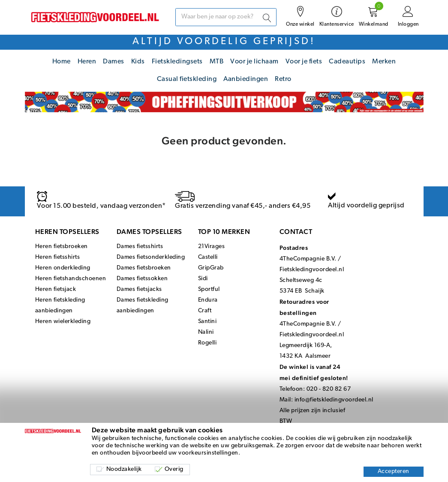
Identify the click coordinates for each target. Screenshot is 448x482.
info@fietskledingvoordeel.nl (334, 400)
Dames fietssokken (142, 279)
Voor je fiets (304, 62)
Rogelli (207, 343)
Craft (205, 311)
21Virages (212, 247)
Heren (87, 62)
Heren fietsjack (56, 289)
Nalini (206, 332)
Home (62, 62)
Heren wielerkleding (63, 322)
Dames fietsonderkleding (151, 257)
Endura (208, 300)
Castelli (208, 257)
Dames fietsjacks (139, 289)
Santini (207, 322)
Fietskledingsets (177, 62)
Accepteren (394, 472)
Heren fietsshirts (58, 257)
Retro (283, 79)
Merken (384, 62)
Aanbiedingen (246, 79)
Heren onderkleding (63, 268)
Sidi (203, 279)
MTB (217, 62)
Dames (114, 62)
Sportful (209, 289)
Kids (138, 62)
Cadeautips (347, 62)
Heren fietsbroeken (62, 247)
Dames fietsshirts (140, 247)
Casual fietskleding (187, 79)
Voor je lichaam (254, 62)
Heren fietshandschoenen (71, 279)
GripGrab (211, 268)
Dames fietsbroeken (144, 268)
